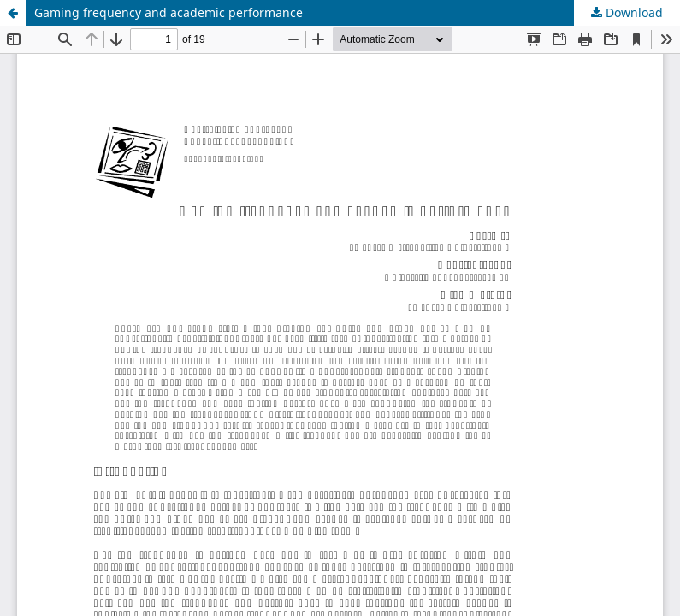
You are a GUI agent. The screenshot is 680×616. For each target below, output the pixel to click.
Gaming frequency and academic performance (169, 12)
